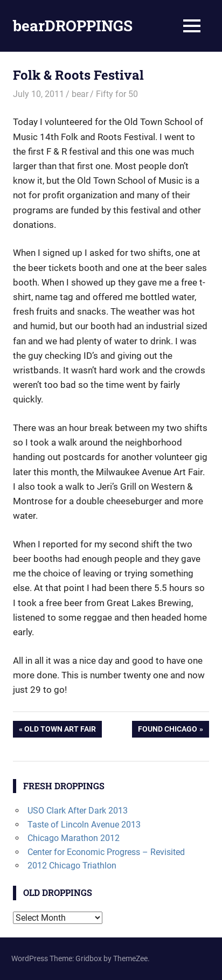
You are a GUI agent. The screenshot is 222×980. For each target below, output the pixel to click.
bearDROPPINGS (73, 26)
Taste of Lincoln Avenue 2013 (84, 825)
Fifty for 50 (117, 94)
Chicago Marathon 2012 (74, 838)
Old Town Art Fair (60, 730)
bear (80, 94)
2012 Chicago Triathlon (72, 866)
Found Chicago (167, 730)
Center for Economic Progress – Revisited (106, 852)
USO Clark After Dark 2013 (78, 811)
